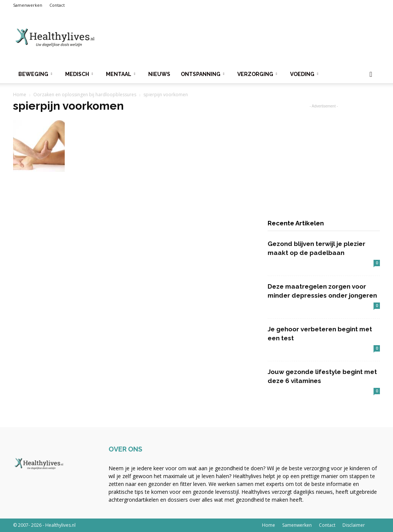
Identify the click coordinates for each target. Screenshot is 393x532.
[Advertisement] (244, 38)
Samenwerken (28, 5)
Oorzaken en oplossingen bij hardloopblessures (85, 95)
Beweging (35, 74)
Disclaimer (354, 525)
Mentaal (121, 74)
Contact (57, 5)
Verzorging (257, 74)
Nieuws (159, 74)
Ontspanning (202, 74)
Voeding (304, 74)
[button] (371, 75)
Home (20, 95)
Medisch (79, 74)
